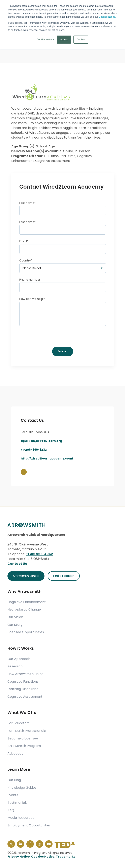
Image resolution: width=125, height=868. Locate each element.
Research (15, 666)
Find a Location (64, 576)
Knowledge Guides (22, 788)
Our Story (15, 625)
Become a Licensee (23, 738)
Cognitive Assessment (25, 697)
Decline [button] (81, 40)
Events (13, 795)
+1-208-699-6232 (34, 450)
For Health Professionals (27, 731)
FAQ (11, 810)
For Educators (19, 723)
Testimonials (17, 803)
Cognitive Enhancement (27, 602)
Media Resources (21, 818)
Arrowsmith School (26, 576)
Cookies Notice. (107, 17)
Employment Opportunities (29, 825)
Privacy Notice (19, 857)
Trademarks (66, 857)
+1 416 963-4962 (39, 554)
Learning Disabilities (23, 689)
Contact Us (17, 564)
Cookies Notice (43, 857)
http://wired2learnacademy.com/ (47, 459)
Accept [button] (64, 40)
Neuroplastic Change (24, 610)
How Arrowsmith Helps (25, 674)
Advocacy (15, 754)
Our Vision (15, 617)
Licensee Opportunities (26, 632)
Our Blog (14, 780)
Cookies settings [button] (45, 40)
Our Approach (19, 659)
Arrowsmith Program (24, 746)
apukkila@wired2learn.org (41, 441)
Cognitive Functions (23, 682)
